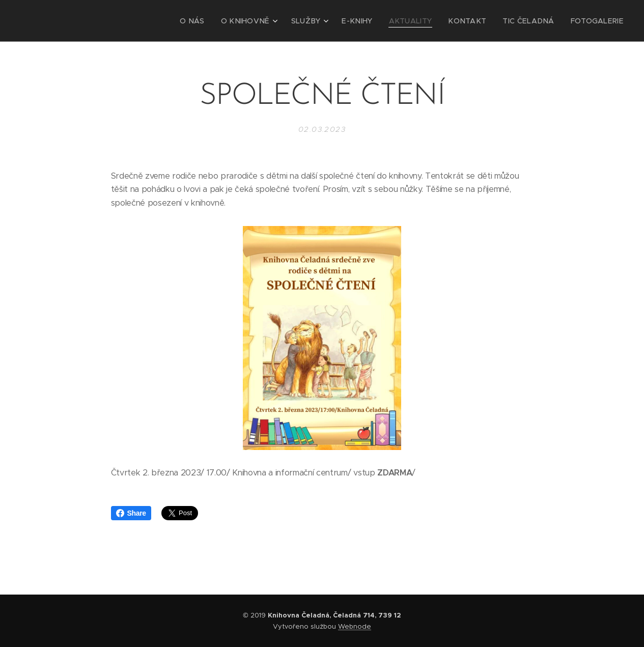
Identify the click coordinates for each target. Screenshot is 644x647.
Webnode (355, 626)
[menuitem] (226, 21)
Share (131, 513)
